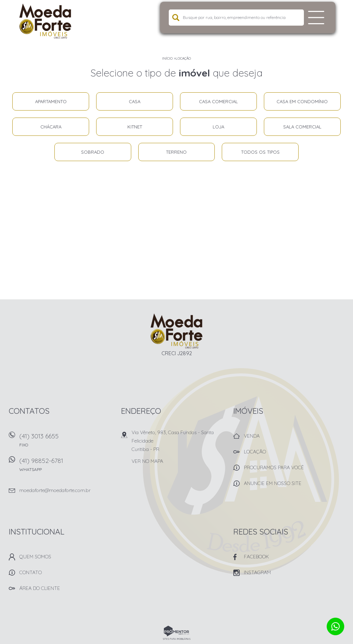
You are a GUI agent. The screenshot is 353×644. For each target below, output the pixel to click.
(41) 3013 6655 (66, 442)
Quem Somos (35, 557)
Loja (218, 127)
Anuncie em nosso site (273, 483)
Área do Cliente (40, 588)
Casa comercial (218, 101)
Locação (183, 58)
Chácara (51, 127)
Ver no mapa (147, 461)
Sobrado (93, 152)
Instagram (257, 572)
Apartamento (51, 101)
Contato (31, 572)
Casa (135, 101)
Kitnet (135, 127)
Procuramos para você (274, 467)
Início (167, 58)
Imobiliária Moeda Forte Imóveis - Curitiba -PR (177, 331)
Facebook (256, 557)
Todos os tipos (260, 152)
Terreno (176, 152)
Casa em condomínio (302, 101)
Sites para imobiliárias (177, 639)
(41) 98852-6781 (66, 467)
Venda (252, 436)
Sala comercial (302, 127)
